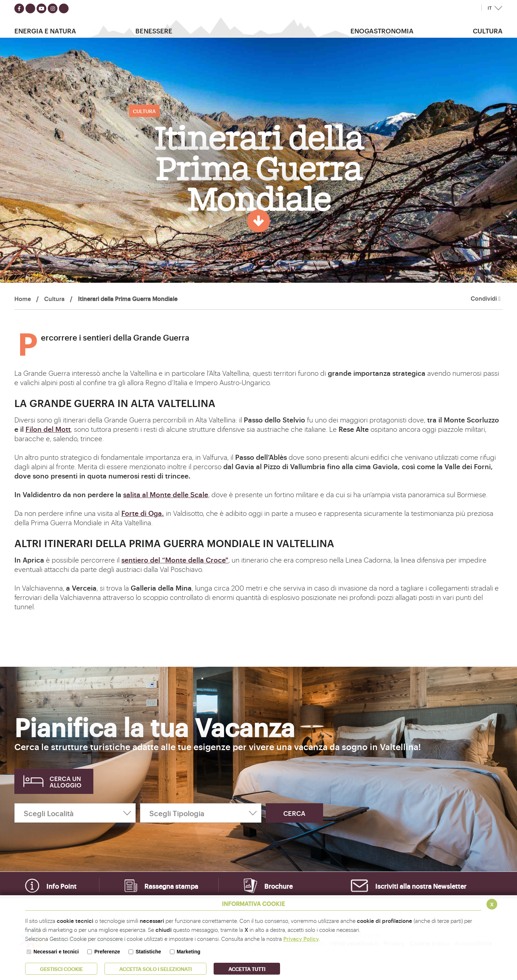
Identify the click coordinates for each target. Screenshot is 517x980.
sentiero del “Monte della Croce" (175, 560)
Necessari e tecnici (56, 952)
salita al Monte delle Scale (166, 494)
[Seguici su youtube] (41, 8)
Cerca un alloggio (66, 782)
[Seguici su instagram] (53, 8)
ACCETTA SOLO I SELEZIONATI (155, 969)
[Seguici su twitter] (30, 8)
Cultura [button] (488, 31)
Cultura (54, 299)
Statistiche (148, 952)
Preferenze (107, 952)
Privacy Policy (301, 939)
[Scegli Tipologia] (201, 813)
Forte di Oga (142, 513)
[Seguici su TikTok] (64, 8)
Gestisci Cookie (61, 969)
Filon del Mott (48, 429)
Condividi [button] (486, 299)
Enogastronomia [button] (382, 31)
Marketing (188, 952)
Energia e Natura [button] (45, 31)
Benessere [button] (154, 31)
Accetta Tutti (247, 969)
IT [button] (490, 8)
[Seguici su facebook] (19, 8)
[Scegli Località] (75, 813)
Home (23, 299)
